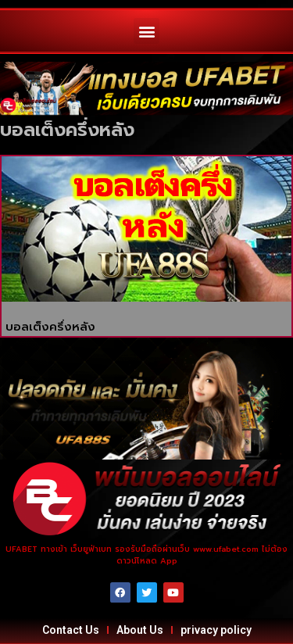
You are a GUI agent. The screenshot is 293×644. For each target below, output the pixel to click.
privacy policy (216, 630)
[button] (146, 31)
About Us (140, 630)
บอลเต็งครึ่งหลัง (50, 327)
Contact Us (71, 630)
